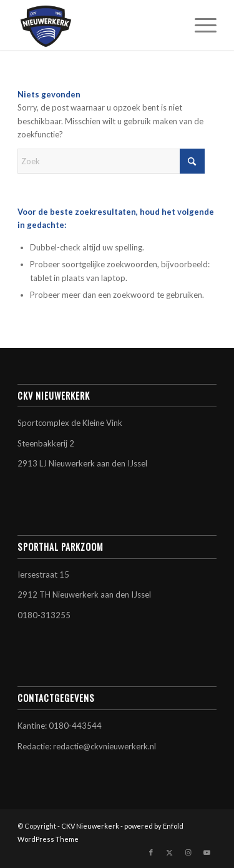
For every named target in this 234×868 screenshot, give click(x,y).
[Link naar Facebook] (151, 852)
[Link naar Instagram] (188, 852)
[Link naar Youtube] (207, 852)
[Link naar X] (170, 852)
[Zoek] (111, 161)
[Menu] (199, 25)
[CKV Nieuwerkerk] (97, 25)
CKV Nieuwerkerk (90, 826)
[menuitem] (199, 25)
